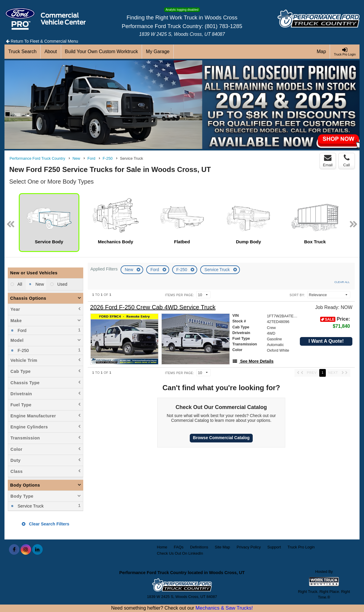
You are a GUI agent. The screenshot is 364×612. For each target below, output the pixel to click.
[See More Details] (253, 361)
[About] (51, 52)
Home (162, 547)
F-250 (182, 270)
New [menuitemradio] (39, 284)
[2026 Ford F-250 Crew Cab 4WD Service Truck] (153, 307)
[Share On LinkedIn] (37, 550)
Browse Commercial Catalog (221, 438)
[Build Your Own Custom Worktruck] (102, 52)
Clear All (342, 282)
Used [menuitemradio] (62, 284)
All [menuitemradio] (19, 284)
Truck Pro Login (301, 547)
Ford (155, 270)
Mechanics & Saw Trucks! (224, 608)
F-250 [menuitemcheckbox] (23, 350)
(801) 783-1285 (223, 26)
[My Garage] (158, 52)
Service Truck (218, 270)
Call (346, 161)
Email (328, 161)
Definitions (199, 547)
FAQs (179, 547)
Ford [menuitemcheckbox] (21, 330)
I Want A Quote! (326, 341)
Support (274, 547)
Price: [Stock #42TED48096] (335, 323)
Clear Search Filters (45, 524)
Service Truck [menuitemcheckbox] (30, 506)
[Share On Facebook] (14, 550)
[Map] (322, 52)
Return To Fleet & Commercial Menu (42, 41)
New (129, 270)
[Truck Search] (23, 52)
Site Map (222, 547)
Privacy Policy (249, 547)
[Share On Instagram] (26, 550)
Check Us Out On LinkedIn (180, 553)
